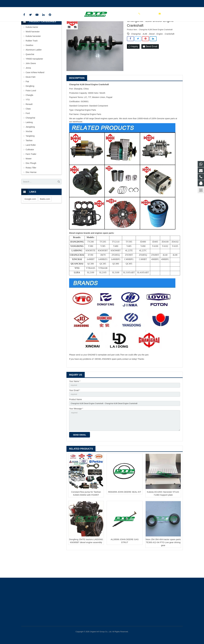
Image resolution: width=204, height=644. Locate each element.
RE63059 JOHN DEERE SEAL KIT (125, 516)
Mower (29, 178)
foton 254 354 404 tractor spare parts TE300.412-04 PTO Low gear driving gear (163, 566)
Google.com (30, 218)
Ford (28, 132)
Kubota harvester (33, 55)
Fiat (27, 100)
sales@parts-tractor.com (55, 3)
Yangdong (30, 155)
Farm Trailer (31, 173)
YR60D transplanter (34, 78)
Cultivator (30, 169)
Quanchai (30, 73)
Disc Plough (31, 182)
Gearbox (29, 64)
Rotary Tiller (31, 187)
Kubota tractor (32, 46)
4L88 (145, 53)
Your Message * (76, 430)
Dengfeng (30, 105)
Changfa (29, 114)
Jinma (28, 87)
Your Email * (75, 410)
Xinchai (29, 150)
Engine (160, 53)
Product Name (75, 420)
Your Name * (75, 400)
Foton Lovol (31, 110)
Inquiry (133, 66)
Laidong (29, 141)
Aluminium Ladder (34, 69)
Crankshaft (170, 53)
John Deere (31, 82)
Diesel (152, 53)
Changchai (136, 53)
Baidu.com (45, 218)
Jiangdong (30, 146)
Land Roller (31, 164)
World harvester (33, 51)
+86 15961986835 (31, 3)
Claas (28, 128)
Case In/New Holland (35, 91)
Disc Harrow (31, 191)
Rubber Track (32, 60)
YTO (28, 119)
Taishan (29, 159)
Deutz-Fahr (31, 96)
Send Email (150, 66)
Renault (29, 123)
